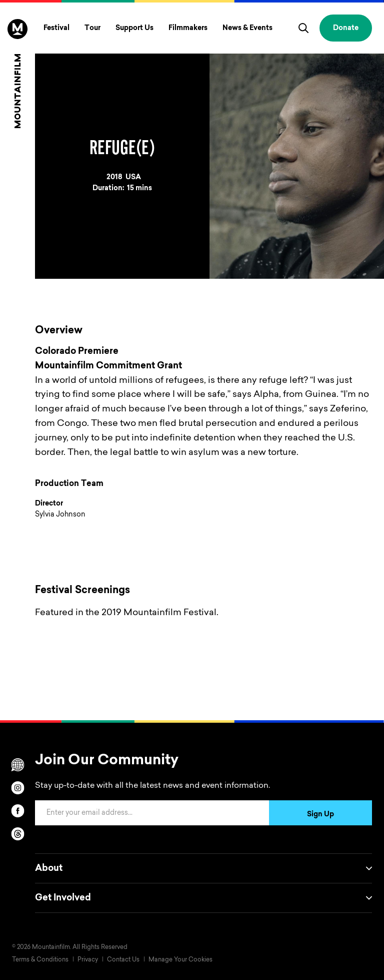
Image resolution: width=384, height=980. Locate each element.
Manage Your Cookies (180, 960)
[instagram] (17, 788)
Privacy (88, 960)
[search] (303, 28)
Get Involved (203, 898)
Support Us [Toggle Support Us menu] (134, 29)
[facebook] (17, 811)
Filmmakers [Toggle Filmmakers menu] (188, 29)
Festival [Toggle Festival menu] (56, 29)
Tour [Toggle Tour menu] (92, 29)
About (203, 868)
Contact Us (123, 960)
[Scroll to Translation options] (17, 765)
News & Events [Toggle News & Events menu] (247, 29)
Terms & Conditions (40, 960)
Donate (346, 29)
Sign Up (320, 815)
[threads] (17, 834)
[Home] (17, 74)
